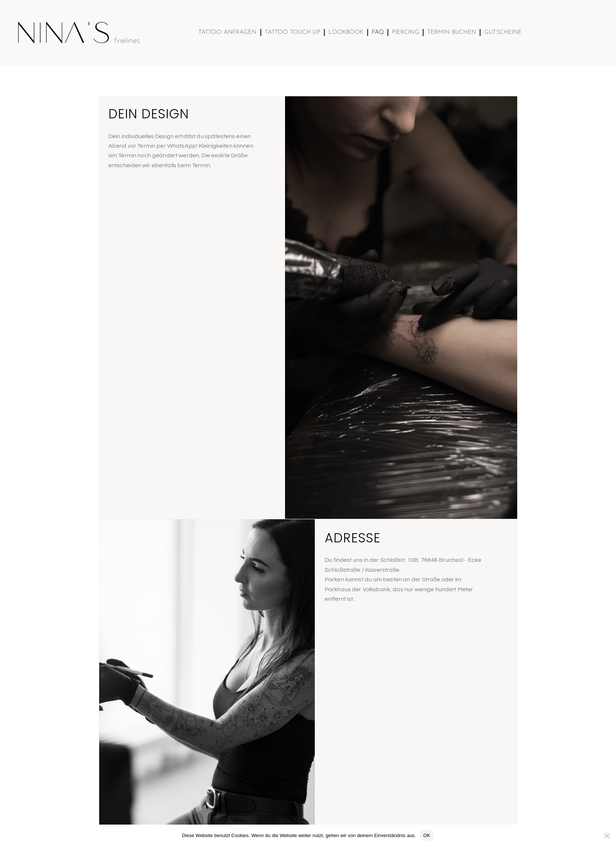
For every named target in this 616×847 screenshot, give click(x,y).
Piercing (406, 32)
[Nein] (607, 836)
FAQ (378, 32)
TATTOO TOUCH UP (293, 32)
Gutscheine (503, 32)
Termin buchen (452, 32)
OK (427, 835)
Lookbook (346, 32)
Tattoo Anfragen (228, 32)
